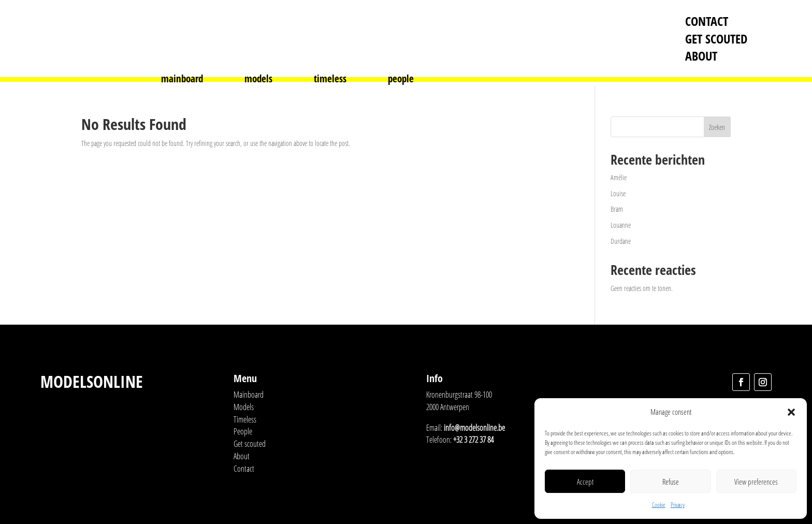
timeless (330, 80)
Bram (617, 209)
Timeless (245, 419)
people (401, 80)
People (243, 431)
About (701, 56)
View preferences (756, 482)
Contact (707, 21)
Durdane (621, 241)
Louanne (621, 225)
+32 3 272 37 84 (473, 440)
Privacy (678, 505)
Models (244, 407)
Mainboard (249, 395)
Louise (618, 193)
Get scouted (716, 39)
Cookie (659, 505)
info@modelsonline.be (474, 428)
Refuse (671, 482)
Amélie (619, 177)
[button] (791, 412)
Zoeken (717, 127)
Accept (585, 482)
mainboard (182, 80)
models (258, 80)
